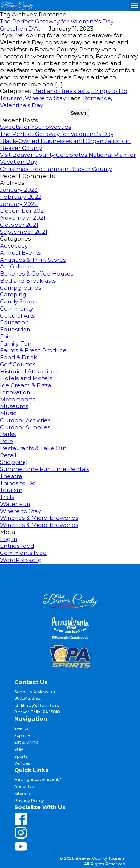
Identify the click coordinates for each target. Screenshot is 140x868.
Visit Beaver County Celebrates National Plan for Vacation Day (68, 158)
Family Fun (16, 344)
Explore (22, 735)
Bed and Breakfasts (61, 91)
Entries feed (17, 546)
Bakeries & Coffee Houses (37, 274)
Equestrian (15, 329)
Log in (9, 539)
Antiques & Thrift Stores (33, 260)
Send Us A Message (35, 692)
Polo (7, 441)
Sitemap (23, 794)
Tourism (11, 98)
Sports (21, 756)
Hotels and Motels (26, 378)
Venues (22, 763)
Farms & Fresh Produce (33, 350)
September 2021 (24, 232)
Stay (19, 749)
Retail (8, 455)
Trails (7, 497)
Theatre (11, 476)
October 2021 (19, 225)
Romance (97, 98)
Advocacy (14, 246)
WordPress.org (21, 560)
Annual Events (20, 253)
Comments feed (23, 553)
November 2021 (23, 218)
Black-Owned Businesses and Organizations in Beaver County (65, 144)
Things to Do (109, 91)
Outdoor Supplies (25, 427)
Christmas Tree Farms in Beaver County (56, 169)
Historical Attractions (29, 371)
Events (21, 728)
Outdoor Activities (25, 420)
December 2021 (23, 211)
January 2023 (19, 190)
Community (17, 309)
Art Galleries (17, 266)
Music (8, 413)
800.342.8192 (27, 698)
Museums (14, 406)
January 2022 (19, 204)
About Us (24, 786)
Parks (8, 434)
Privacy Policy (29, 801)
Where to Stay (45, 98)
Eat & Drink (26, 742)
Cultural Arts (17, 316)
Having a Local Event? (38, 779)
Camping (13, 294)
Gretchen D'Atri (22, 28)
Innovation (15, 392)
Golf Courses (18, 364)
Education (14, 322)
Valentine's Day (21, 105)
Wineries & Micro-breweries (39, 518)
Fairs (7, 336)
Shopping (14, 462)
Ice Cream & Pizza (26, 385)
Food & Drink (18, 357)
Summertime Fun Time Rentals (45, 469)
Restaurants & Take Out (33, 448)
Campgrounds (21, 288)
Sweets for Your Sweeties (35, 127)
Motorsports (18, 399)
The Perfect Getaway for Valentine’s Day (57, 21)
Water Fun (15, 504)
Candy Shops (18, 301)
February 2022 (21, 197)
